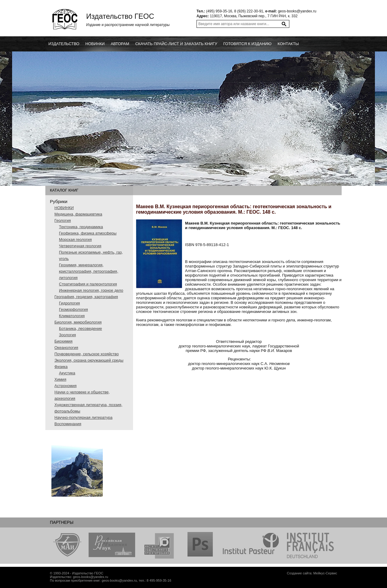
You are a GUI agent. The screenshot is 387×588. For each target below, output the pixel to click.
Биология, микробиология (78, 322)
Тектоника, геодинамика (81, 227)
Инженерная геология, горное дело (91, 290)
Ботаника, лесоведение (80, 328)
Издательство (64, 44)
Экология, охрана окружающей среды (89, 360)
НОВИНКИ (64, 208)
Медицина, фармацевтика (78, 214)
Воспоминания (68, 424)
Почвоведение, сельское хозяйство (87, 354)
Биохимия (63, 341)
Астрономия (65, 386)
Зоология (67, 335)
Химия (60, 379)
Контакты (288, 44)
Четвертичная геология (80, 246)
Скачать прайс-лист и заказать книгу (176, 44)
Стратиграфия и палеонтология (88, 284)
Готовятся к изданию (247, 44)
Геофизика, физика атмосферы (88, 233)
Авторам (120, 44)
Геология (63, 220)
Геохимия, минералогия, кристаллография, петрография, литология (89, 271)
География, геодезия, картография (86, 297)
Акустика (67, 373)
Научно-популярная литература (83, 417)
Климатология (72, 316)
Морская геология (75, 240)
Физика (61, 367)
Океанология (66, 348)
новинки (95, 44)
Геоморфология (73, 309)
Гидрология (69, 303)
